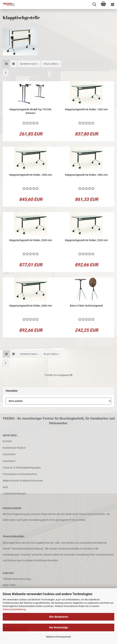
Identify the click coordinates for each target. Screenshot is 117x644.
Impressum (9, 461)
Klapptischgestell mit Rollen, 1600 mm (31, 175)
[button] (6, 64)
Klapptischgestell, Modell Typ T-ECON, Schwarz (31, 111)
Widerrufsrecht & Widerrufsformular (23, 481)
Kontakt (7, 441)
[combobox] (29, 64)
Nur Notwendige (59, 627)
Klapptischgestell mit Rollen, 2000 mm (31, 240)
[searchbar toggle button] (94, 5)
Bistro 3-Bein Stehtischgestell (86, 306)
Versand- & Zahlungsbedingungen (22, 468)
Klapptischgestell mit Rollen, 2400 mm (31, 306)
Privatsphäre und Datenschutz (20, 474)
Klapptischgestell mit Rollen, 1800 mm (86, 175)
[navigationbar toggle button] (112, 5)
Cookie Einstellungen (14, 494)
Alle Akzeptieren (59, 617)
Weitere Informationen (58, 637)
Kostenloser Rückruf (14, 448)
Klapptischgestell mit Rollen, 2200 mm (86, 240)
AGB (5, 487)
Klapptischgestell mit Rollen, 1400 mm (86, 109)
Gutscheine (9, 454)
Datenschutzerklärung (14, 609)
